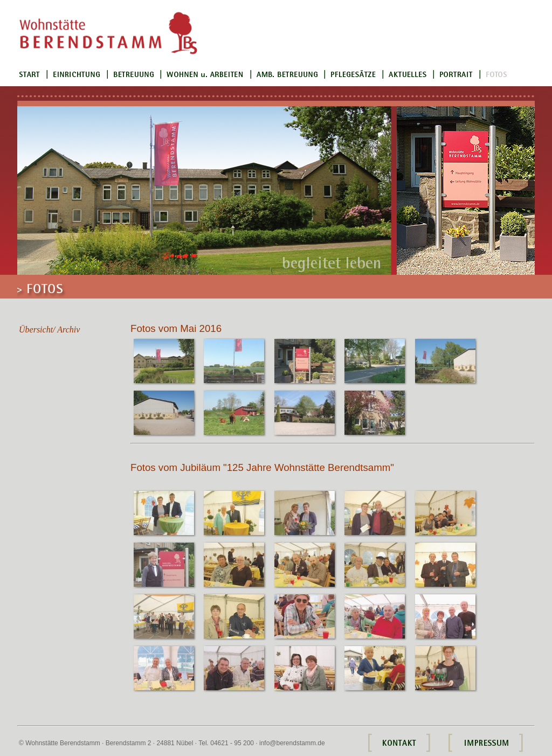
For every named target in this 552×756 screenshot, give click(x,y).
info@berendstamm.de (292, 743)
